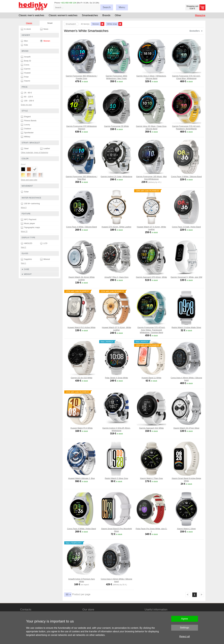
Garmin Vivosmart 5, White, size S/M (186, 277)
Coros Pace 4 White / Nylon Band (82, 529)
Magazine (200, 15)
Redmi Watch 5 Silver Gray (116, 478)
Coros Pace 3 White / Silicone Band (186, 177)
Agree (185, 619)
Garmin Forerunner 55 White (116, 126)
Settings (185, 628)
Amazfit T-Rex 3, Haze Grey (116, 277)
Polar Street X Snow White (116, 378)
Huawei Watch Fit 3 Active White (81, 327)
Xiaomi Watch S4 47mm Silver (186, 428)
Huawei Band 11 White (151, 378)
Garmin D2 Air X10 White (81, 378)
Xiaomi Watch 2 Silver (186, 529)
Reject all (185, 637)
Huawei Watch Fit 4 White (81, 428)
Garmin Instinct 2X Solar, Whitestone (116, 177)
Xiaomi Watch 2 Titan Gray (151, 478)
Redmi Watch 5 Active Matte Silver (186, 327)
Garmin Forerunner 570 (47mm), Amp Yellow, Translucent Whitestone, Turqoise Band (151, 330)
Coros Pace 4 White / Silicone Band (82, 227)
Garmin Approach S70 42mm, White (151, 277)
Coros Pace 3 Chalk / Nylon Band (186, 227)
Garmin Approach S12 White (151, 428)
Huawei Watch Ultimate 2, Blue (82, 478)
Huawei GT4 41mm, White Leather (116, 227)
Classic (29, 23)
